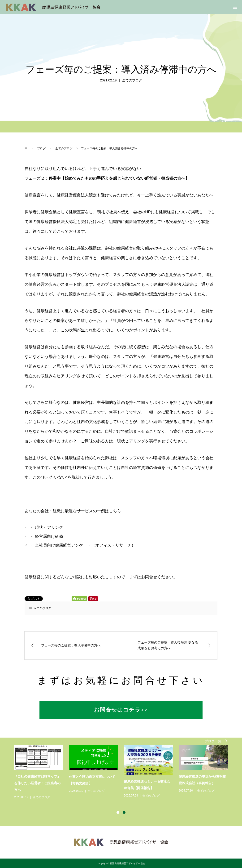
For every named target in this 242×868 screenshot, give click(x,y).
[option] (124, 773)
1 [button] (118, 812)
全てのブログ (132, 80)
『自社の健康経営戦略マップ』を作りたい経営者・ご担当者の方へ (37, 783)
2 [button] (124, 812)
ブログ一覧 (213, 741)
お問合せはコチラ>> (121, 710)
